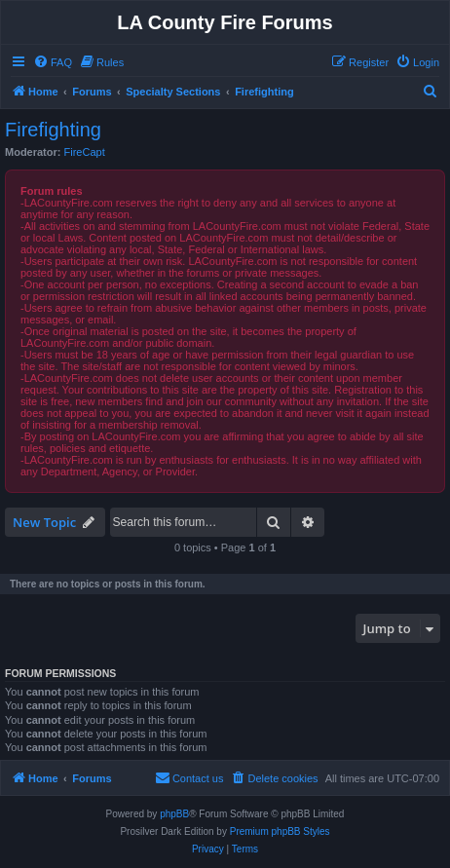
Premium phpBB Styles (280, 831)
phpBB (174, 814)
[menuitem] (53, 62)
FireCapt (85, 152)
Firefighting (53, 130)
